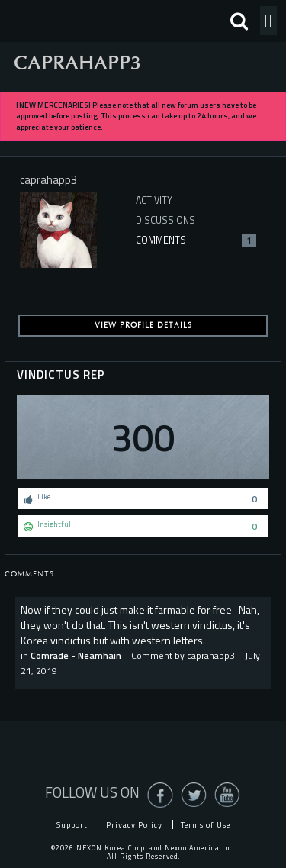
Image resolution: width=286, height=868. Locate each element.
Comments (196, 240)
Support (72, 824)
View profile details (143, 325)
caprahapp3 (211, 655)
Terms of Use (206, 824)
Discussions (165, 220)
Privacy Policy (134, 824)
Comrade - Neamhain (76, 655)
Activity (154, 200)
